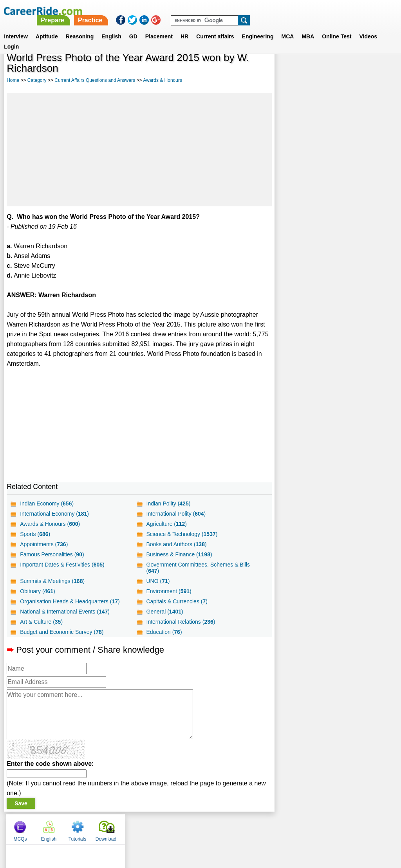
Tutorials (348, 70)
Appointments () (44, 544)
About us (129, 827)
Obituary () (38, 591)
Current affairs (215, 27)
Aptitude (47, 27)
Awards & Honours (163, 80)
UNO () (158, 581)
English (111, 27)
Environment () (169, 591)
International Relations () (181, 622)
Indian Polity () (168, 503)
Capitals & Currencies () (177, 601)
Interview (16, 27)
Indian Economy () (47, 503)
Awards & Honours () (50, 524)
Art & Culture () (41, 622)
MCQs (290, 70)
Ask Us (229, 827)
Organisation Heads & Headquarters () (70, 601)
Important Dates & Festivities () (62, 565)
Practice (237, 11)
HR (184, 27)
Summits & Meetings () (52, 581)
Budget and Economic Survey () (62, 632)
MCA (288, 27)
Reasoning (80, 27)
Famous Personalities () (52, 554)
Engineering (258, 27)
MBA (308, 27)
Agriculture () (166, 524)
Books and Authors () (176, 544)
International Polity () (176, 514)
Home (13, 80)
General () (164, 612)
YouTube (256, 827)
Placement (159, 27)
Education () (164, 632)
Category (37, 80)
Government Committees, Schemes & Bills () (198, 568)
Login (11, 37)
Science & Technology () (182, 534)
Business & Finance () (179, 554)
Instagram (286, 827)
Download (376, 70)
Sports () (35, 534)
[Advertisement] (139, 150)
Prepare (200, 11)
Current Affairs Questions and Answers (95, 80)
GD (133, 27)
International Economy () (54, 514)
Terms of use (197, 827)
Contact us (161, 827)
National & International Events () (65, 612)
